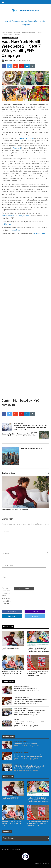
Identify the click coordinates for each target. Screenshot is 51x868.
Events (10, 33)
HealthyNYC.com (24, 216)
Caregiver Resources (21, 686)
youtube (35, 612)
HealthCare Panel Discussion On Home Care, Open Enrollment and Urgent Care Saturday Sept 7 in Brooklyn (32, 427)
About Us (38, 864)
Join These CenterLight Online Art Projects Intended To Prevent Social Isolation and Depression (38, 650)
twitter (35, 616)
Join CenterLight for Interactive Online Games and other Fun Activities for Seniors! (38, 674)
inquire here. (16, 230)
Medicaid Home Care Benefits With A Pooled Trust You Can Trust (12, 674)
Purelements (17, 148)
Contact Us (45, 864)
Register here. (6, 224)
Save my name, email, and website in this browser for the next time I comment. (7, 596)
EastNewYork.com (8, 216)
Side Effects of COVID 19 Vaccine (15, 510)
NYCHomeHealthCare (13, 61)
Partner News (13, 38)
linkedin (12, 616)
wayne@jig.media (39, 233)
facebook (12, 612)
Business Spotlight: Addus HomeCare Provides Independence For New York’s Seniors (19, 434)
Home (4, 33)
